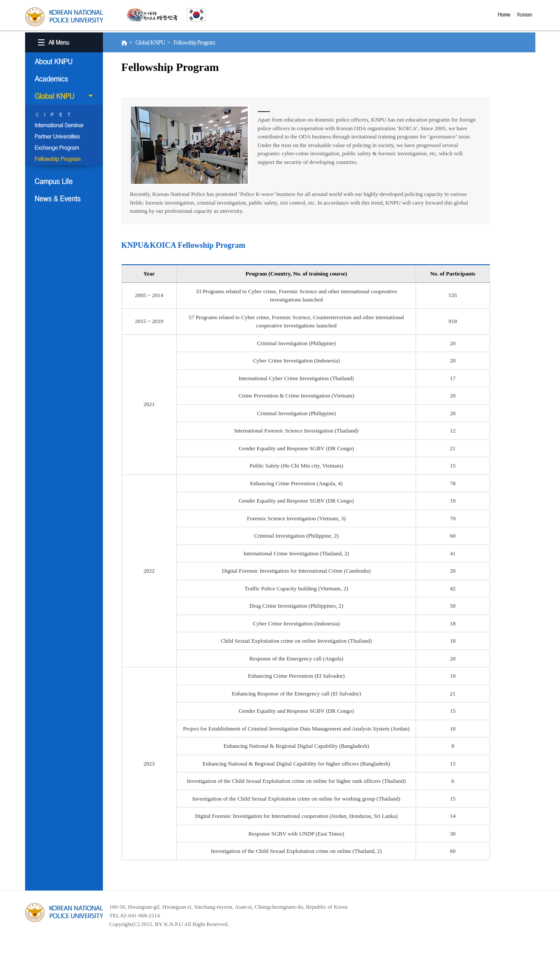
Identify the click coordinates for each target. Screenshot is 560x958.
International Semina (64, 126)
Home (506, 15)
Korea (526, 15)
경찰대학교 (64, 913)
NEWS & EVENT (64, 199)
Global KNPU (64, 96)
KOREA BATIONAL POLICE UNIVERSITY (64, 17)
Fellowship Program (64, 160)
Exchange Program (64, 148)
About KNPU (64, 61)
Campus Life (64, 181)
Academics (64, 79)
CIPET (64, 115)
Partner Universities (64, 137)
